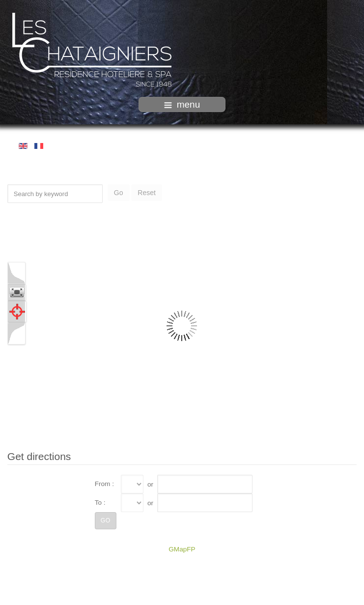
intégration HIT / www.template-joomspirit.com (182, 597)
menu (182, 104)
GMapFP (182, 549)
